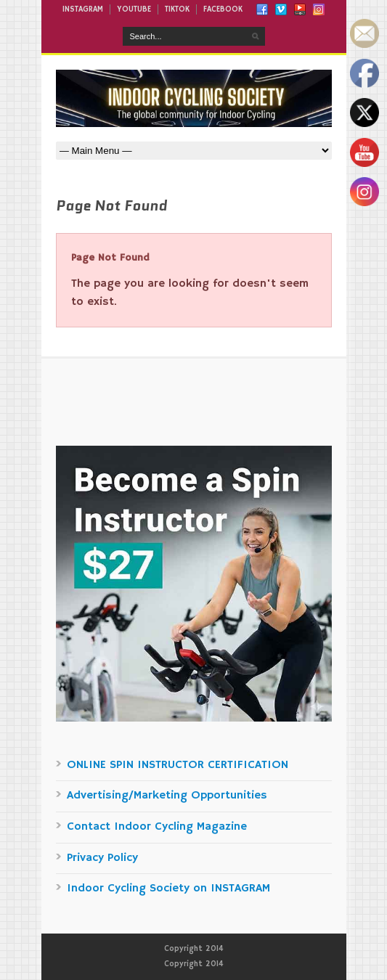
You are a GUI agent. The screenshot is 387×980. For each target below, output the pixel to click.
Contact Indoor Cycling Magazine (157, 827)
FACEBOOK (223, 9)
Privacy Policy (102, 858)
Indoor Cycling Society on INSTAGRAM (168, 889)
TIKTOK (177, 9)
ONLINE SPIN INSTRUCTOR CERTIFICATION (178, 765)
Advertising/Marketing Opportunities (167, 796)
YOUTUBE (134, 9)
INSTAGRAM (83, 9)
